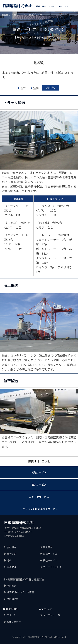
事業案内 (48, 547)
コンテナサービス (39, 497)
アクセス (11, 615)
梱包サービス (39, 485)
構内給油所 (13, 599)
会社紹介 (11, 547)
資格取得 (11, 567)
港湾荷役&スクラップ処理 (20, 592)
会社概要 (11, 554)
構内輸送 (11, 586)
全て (23, 88)
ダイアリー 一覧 (52, 615)
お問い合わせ (14, 622)
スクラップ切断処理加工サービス (39, 509)
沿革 (9, 560)
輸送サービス (39, 472)
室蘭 (36, 88)
